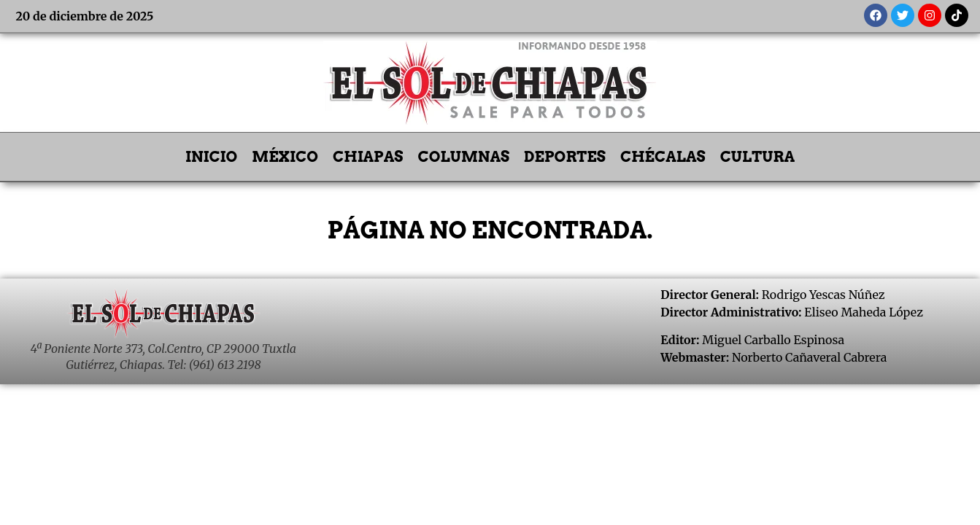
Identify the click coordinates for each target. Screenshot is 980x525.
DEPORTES (565, 157)
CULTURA (757, 157)
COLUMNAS (464, 157)
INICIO (211, 157)
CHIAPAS (368, 157)
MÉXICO (285, 157)
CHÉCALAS (663, 157)
